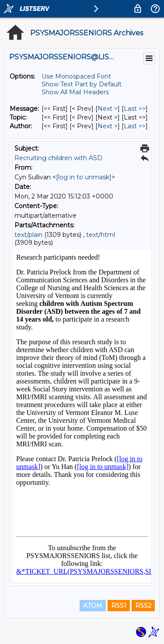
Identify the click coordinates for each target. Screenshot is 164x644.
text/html (101, 235)
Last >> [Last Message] (135, 109)
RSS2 (143, 606)
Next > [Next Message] (108, 109)
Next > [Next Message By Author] (108, 126)
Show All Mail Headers (75, 92)
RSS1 (119, 606)
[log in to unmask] (84, 177)
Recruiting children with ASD (58, 158)
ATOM (93, 606)
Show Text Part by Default (82, 84)
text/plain (28, 235)
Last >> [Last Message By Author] (135, 126)
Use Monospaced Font (76, 76)
